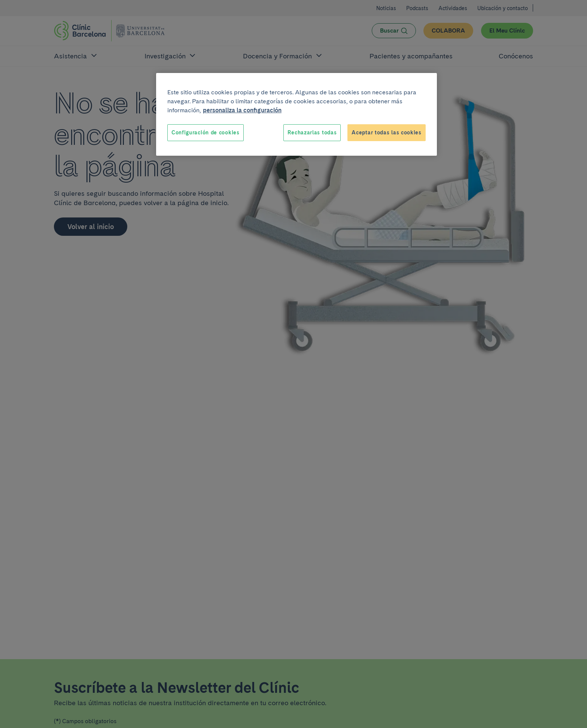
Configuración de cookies (206, 132)
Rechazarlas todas (312, 132)
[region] (296, 115)
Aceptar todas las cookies (387, 132)
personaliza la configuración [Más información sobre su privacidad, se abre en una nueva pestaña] (242, 110)
